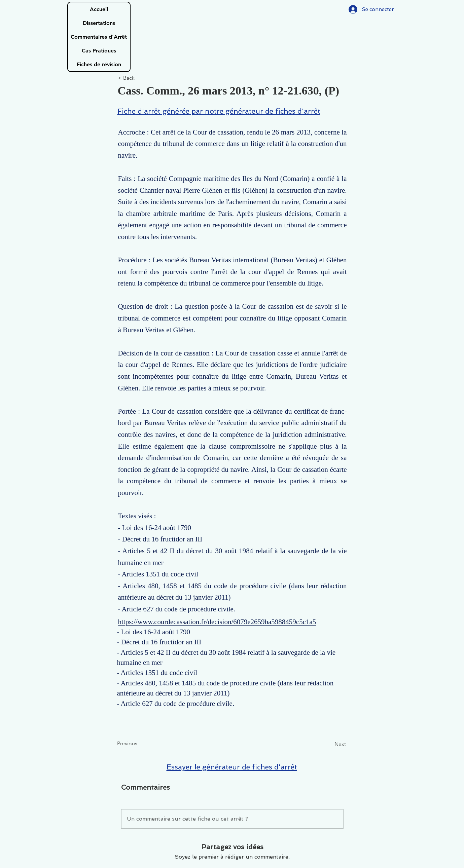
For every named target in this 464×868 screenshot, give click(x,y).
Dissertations (99, 23)
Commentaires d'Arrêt (99, 37)
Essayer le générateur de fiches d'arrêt (232, 767)
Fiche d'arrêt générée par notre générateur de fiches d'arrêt (219, 111)
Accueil (99, 9)
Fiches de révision (99, 64)
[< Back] (140, 78)
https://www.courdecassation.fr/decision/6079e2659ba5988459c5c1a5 (217, 622)
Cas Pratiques (99, 51)
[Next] (329, 744)
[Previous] (139, 744)
